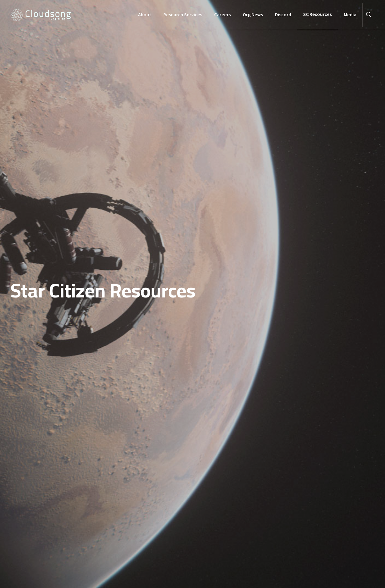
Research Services (183, 15)
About (145, 15)
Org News (253, 15)
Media (350, 15)
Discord (283, 15)
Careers (222, 15)
